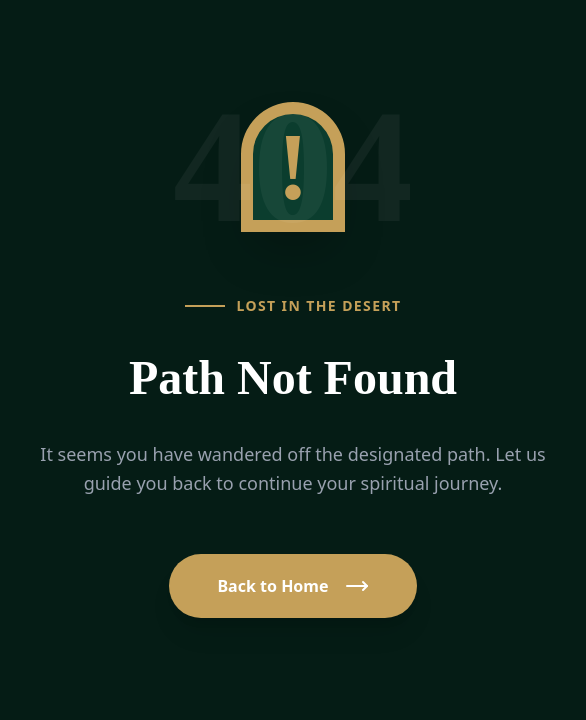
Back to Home (292, 586)
